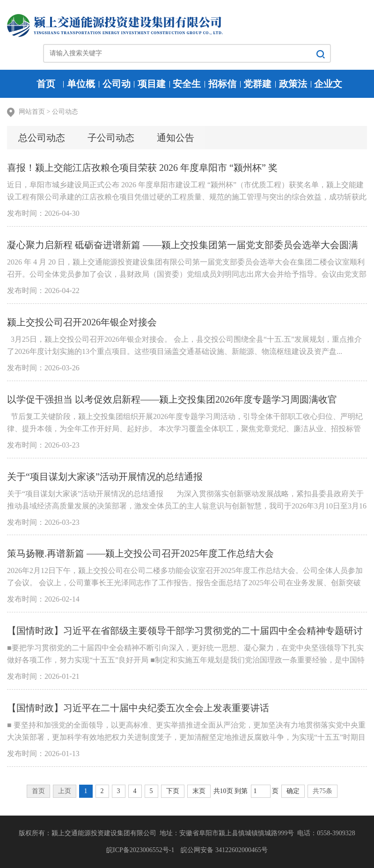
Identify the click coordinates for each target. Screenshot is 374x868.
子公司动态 (111, 138)
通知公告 (176, 138)
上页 (65, 791)
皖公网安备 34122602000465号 (224, 850)
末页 (199, 791)
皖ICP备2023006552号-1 (142, 850)
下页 (173, 791)
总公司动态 (42, 138)
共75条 (323, 791)
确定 (293, 791)
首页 (38, 791)
